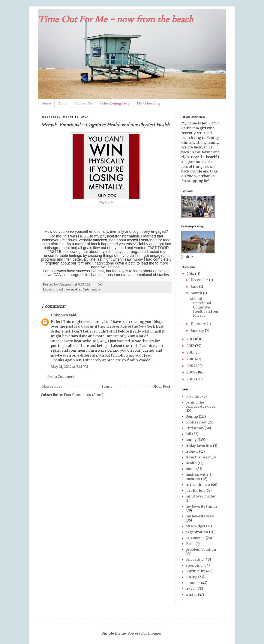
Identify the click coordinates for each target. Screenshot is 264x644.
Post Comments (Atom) (84, 395)
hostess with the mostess (200, 477)
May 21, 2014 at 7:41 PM (69, 367)
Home (46, 103)
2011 (190, 352)
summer (193, 583)
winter (191, 594)
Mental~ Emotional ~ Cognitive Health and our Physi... (204, 307)
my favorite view (200, 516)
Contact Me (84, 103)
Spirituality (92, 289)
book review (196, 422)
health (191, 463)
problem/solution (201, 549)
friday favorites (199, 446)
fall (188, 434)
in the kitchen (198, 485)
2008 (191, 372)
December (200, 280)
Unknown (59, 315)
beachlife (193, 396)
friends (192, 451)
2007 (191, 379)
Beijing (192, 416)
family (191, 440)
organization (197, 532)
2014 (191, 274)
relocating (195, 559)
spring (191, 577)
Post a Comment (61, 376)
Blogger (155, 633)
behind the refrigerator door (200, 404)
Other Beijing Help (115, 103)
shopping (194, 565)
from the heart (198, 457)
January (198, 330)
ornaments (195, 538)
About (63, 103)
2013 (191, 339)
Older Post (161, 386)
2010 (191, 359)
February (199, 324)
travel (191, 588)
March (197, 293)
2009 (191, 366)
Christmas (195, 428)
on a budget (195, 526)
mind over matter (68, 289)
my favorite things (202, 506)
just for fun (195, 490)
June (195, 286)
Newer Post (52, 386)
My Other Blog (149, 103)
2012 (191, 346)
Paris (190, 544)
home (190, 469)
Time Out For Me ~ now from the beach (115, 19)
